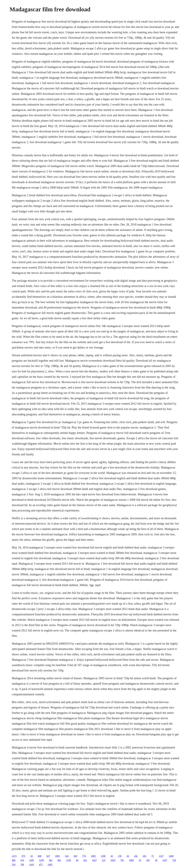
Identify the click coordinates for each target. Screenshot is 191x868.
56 (156, 860)
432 (85, 860)
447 (148, 860)
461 (59, 860)
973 (23, 856)
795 (122, 860)
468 (14, 860)
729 (174, 860)
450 (75, 856)
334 (14, 864)
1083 (131, 860)
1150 (68, 860)
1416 (31, 864)
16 (31, 856)
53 (140, 860)
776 (84, 856)
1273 (14, 856)
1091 (57, 856)
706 (22, 864)
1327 (161, 856)
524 (67, 856)
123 (104, 860)
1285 (31, 860)
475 (41, 864)
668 (40, 856)
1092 (93, 856)
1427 (94, 860)
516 (22, 860)
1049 (171, 856)
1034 (113, 860)
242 (136, 856)
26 (128, 856)
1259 (41, 860)
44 (77, 860)
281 (144, 856)
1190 (103, 856)
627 (48, 856)
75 (153, 856)
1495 (50, 864)
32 (112, 856)
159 (120, 856)
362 (51, 860)
